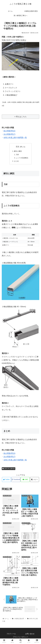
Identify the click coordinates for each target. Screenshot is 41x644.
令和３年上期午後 (9, 469)
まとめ (16, 161)
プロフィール (11, 634)
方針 (17, 155)
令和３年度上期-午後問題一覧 (15, 138)
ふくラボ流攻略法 (22, 158)
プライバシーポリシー (21, 637)
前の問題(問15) (9, 131)
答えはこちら (21, 117)
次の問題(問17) (9, 134)
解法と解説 (18, 151)
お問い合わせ (30, 634)
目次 (18, 147)
